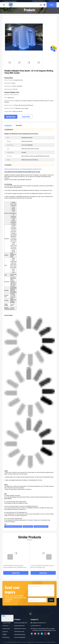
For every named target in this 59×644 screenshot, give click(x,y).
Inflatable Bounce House (20, 629)
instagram (45, 634)
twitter (42, 634)
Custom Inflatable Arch (20, 637)
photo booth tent (28, 527)
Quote (52, 5)
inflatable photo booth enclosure (13, 527)
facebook (38, 634)
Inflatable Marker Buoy (20, 634)
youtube (35, 634)
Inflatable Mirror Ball (19, 632)
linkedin (32, 634)
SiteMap (4, 634)
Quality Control (6, 629)
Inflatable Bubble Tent (19, 626)
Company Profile (6, 623)
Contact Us (5, 632)
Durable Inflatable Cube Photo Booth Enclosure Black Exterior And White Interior (15, 567)
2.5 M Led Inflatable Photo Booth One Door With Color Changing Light (42, 567)
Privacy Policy (6, 637)
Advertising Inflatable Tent (21, 623)
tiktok (49, 634)
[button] (10, 557)
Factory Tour (5, 626)
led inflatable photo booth (41, 527)
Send (51, 600)
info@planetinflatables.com (38, 1)
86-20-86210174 (52, 1)
